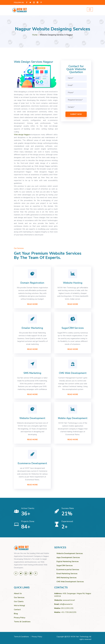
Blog (16, 614)
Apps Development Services (68, 557)
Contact (17, 610)
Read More (32, 304)
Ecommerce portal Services (68, 570)
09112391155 (67, 608)
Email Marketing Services (67, 574)
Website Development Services (70, 553)
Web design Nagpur (22, 135)
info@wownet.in (66, 604)
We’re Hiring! (19, 606)
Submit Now (76, 114)
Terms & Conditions (22, 622)
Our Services (19, 597)
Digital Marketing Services (68, 562)
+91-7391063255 (69, 612)
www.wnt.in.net (69, 600)
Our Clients (19, 602)
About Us (18, 593)
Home (35, 35)
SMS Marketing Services (67, 578)
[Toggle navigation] (90, 9)
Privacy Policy (20, 618)
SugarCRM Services (65, 566)
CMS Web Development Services (70, 582)
